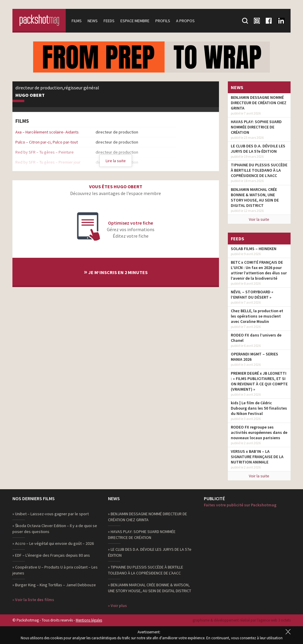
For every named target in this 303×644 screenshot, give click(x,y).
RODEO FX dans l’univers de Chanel (256, 338)
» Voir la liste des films (33, 600)
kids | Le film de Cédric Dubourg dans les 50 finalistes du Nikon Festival (259, 408)
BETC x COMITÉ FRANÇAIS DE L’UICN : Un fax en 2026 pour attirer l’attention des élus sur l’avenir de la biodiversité (259, 270)
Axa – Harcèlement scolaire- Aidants (47, 132)
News (93, 21)
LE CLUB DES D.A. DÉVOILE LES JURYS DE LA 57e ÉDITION (258, 149)
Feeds (109, 21)
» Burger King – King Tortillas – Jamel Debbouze (54, 585)
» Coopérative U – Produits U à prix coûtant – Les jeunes (55, 570)
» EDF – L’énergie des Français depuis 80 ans (51, 555)
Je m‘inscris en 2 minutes (116, 272)
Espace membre (135, 21)
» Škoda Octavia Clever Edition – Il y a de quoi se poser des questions (55, 529)
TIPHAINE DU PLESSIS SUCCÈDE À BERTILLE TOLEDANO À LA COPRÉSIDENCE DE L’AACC (259, 170)
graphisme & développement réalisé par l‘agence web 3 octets (242, 620)
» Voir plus (117, 606)
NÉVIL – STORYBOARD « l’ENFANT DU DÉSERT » (252, 294)
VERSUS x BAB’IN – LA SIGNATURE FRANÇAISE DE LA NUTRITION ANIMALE (257, 457)
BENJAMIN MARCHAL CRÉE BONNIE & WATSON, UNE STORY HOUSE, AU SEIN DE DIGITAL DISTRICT (255, 197)
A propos (185, 21)
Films (77, 21)
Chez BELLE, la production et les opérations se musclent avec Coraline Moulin (257, 316)
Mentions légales (89, 620)
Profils (163, 21)
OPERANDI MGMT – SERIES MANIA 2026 (254, 357)
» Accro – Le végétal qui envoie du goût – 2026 (53, 543)
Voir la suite (259, 219)
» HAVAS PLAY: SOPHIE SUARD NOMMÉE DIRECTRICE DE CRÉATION (142, 534)
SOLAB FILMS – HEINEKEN (254, 249)
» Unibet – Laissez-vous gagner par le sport (51, 514)
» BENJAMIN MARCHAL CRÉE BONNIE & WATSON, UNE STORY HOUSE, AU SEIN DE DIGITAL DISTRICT (150, 588)
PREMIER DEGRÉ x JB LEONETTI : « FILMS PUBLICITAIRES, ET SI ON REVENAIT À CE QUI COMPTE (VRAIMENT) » (259, 381)
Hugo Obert (30, 95)
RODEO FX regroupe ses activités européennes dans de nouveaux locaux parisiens (259, 432)
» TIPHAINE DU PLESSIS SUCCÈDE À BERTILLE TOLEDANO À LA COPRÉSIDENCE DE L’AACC (146, 570)
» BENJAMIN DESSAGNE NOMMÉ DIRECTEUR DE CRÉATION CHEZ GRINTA (148, 517)
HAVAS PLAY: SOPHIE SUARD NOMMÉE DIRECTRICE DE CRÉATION (256, 127)
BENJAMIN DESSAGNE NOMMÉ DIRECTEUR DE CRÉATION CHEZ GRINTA (259, 103)
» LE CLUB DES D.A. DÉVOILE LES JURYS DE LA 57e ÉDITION (150, 552)
